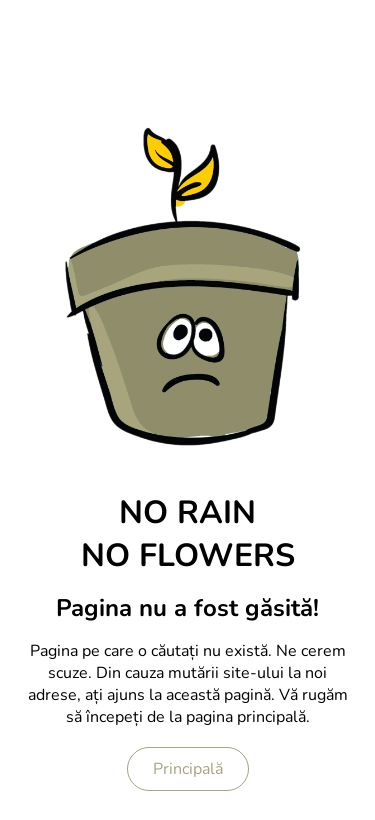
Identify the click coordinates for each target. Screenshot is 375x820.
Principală (188, 769)
